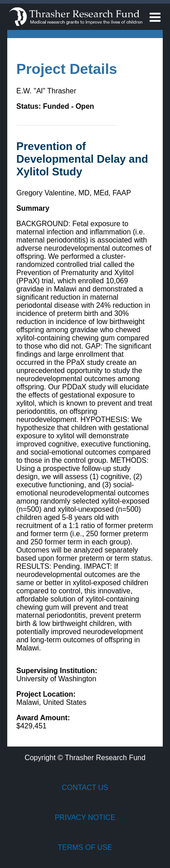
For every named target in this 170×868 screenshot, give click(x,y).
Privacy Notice (85, 817)
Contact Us (85, 788)
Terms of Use (85, 847)
